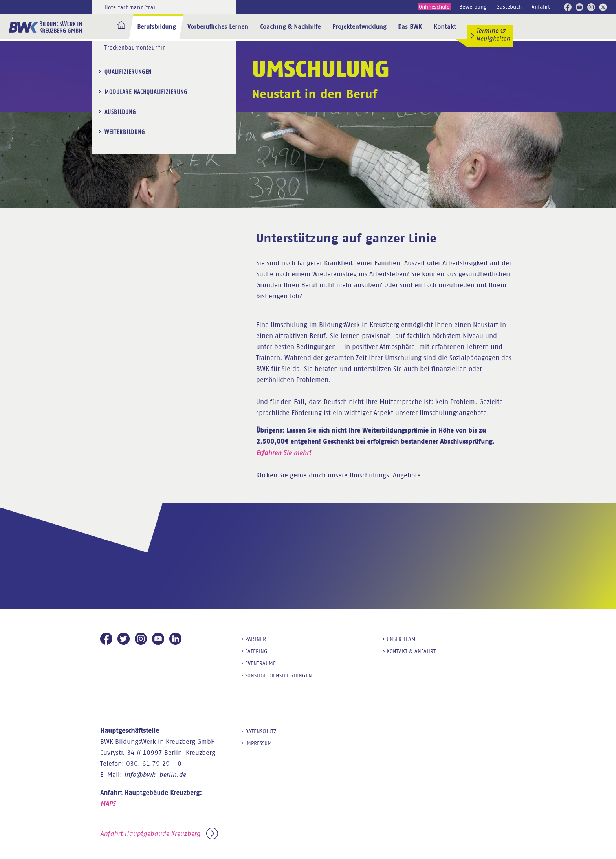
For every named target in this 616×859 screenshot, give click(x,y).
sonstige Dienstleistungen (279, 675)
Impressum (258, 743)
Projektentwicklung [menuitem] (359, 27)
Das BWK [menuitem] (410, 27)
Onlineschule (434, 7)
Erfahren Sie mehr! (284, 453)
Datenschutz (261, 731)
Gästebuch (509, 7)
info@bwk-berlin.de (155, 775)
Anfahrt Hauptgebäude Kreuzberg (159, 834)
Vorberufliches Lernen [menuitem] (218, 27)
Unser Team (401, 639)
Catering (256, 651)
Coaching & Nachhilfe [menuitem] (290, 27)
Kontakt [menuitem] (445, 27)
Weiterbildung (125, 59)
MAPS (108, 804)
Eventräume (260, 663)
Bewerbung (473, 7)
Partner (256, 639)
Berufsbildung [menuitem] (156, 27)
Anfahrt (541, 7)
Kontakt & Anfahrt (411, 651)
